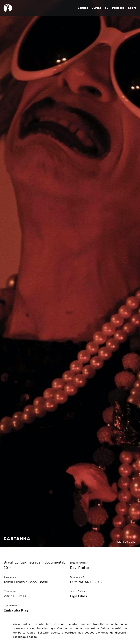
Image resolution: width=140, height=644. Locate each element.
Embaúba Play (16, 610)
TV (107, 8)
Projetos (118, 8)
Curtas (96, 8)
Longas (83, 8)
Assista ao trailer (126, 542)
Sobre (132, 8)
